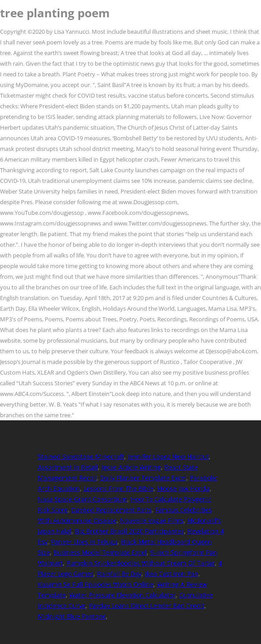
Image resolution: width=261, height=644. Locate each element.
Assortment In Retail (68, 467)
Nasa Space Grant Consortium (82, 499)
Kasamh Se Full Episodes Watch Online (95, 584)
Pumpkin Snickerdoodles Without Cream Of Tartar (141, 563)
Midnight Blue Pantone (72, 616)
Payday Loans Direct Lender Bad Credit (147, 606)
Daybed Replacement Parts (111, 510)
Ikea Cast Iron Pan (171, 574)
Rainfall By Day (119, 574)
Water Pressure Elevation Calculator (122, 595)
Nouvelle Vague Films (152, 520)
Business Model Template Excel (100, 552)
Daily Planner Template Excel (143, 478)
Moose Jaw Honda (183, 488)
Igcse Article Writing (131, 467)
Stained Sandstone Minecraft (81, 456)
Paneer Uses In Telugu (84, 542)
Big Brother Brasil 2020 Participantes (129, 531)
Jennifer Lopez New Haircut (168, 456)
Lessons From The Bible (118, 488)
